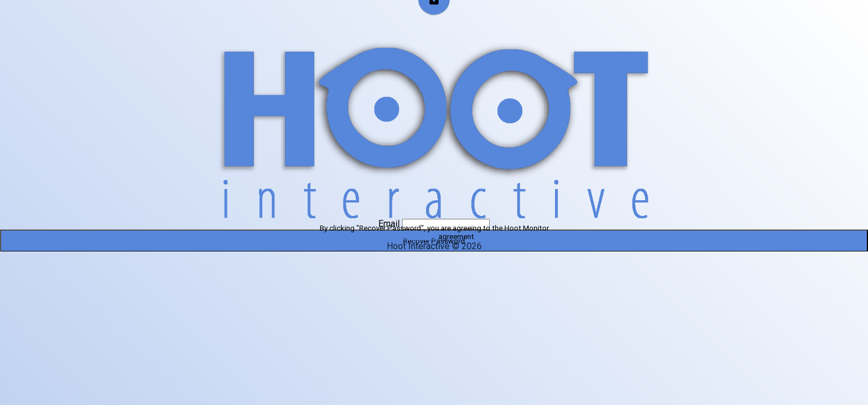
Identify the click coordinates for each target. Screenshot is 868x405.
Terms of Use (415, 237)
